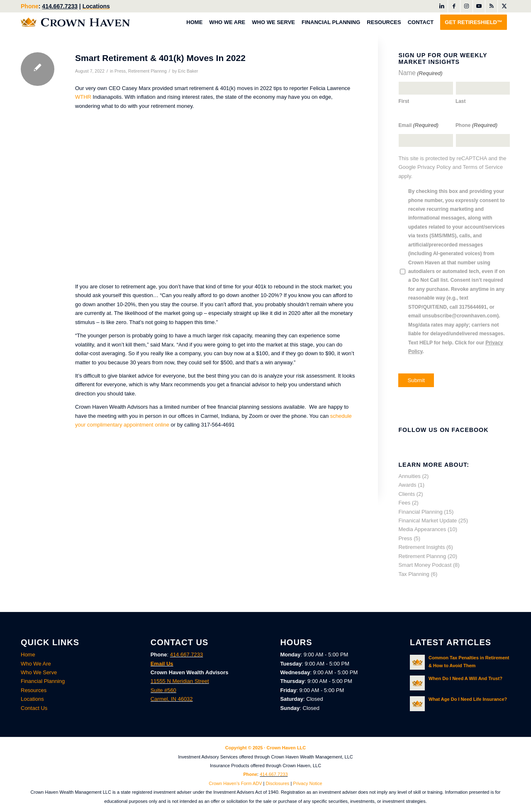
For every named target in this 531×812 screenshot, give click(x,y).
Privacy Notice (307, 783)
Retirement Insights (421, 547)
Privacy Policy (434, 167)
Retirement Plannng (147, 71)
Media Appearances (422, 529)
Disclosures (278, 783)
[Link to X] (504, 6)
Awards (407, 485)
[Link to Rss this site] (491, 6)
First (404, 101)
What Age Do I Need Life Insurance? (468, 699)
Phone (476, 125)
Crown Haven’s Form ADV (235, 783)
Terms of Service (483, 167)
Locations (96, 6)
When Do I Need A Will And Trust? (465, 678)
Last (461, 101)
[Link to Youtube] (479, 6)
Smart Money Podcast (425, 565)
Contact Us (34, 708)
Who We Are (36, 664)
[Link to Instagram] (466, 6)
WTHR (83, 97)
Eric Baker (188, 71)
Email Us (162, 664)
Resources (34, 690)
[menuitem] (194, 22)
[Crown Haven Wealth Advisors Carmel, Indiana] (75, 22)
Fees (404, 503)
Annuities (409, 476)
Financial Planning (420, 512)
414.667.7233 (60, 6)
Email (418, 125)
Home (28, 655)
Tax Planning (414, 574)
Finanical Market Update (427, 521)
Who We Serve (39, 672)
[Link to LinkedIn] (442, 6)
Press (120, 71)
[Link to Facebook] (454, 6)
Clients (407, 494)
